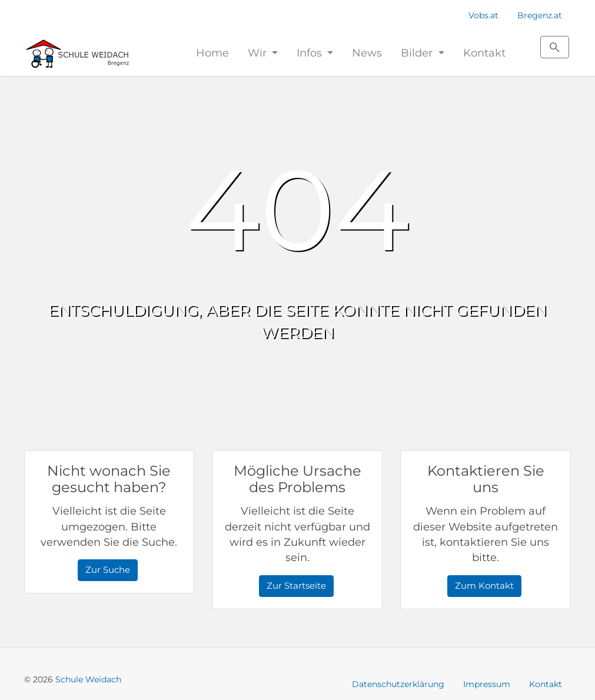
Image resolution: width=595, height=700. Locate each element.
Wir (259, 53)
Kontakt (484, 53)
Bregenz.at (540, 15)
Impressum (487, 684)
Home (212, 53)
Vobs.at (483, 15)
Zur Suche (108, 570)
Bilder (418, 53)
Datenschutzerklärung (398, 684)
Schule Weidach (88, 679)
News (367, 53)
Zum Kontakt (484, 585)
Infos (311, 53)
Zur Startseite (296, 585)
